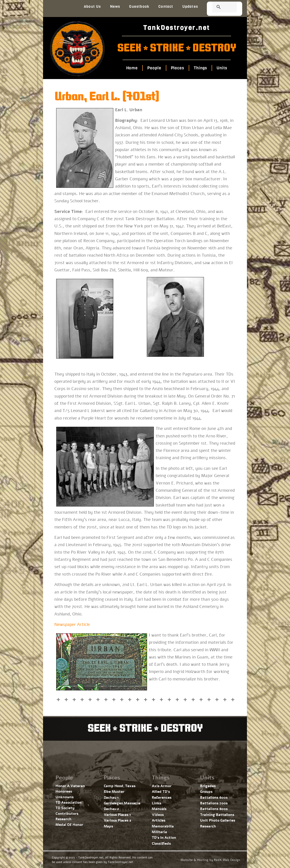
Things (200, 68)
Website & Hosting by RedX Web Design (210, 860)
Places (177, 68)
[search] (219, 7)
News (115, 6)
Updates (190, 6)
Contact (166, 6)
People (154, 68)
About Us (92, 6)
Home (132, 68)
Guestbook (139, 6)
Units (222, 68)
